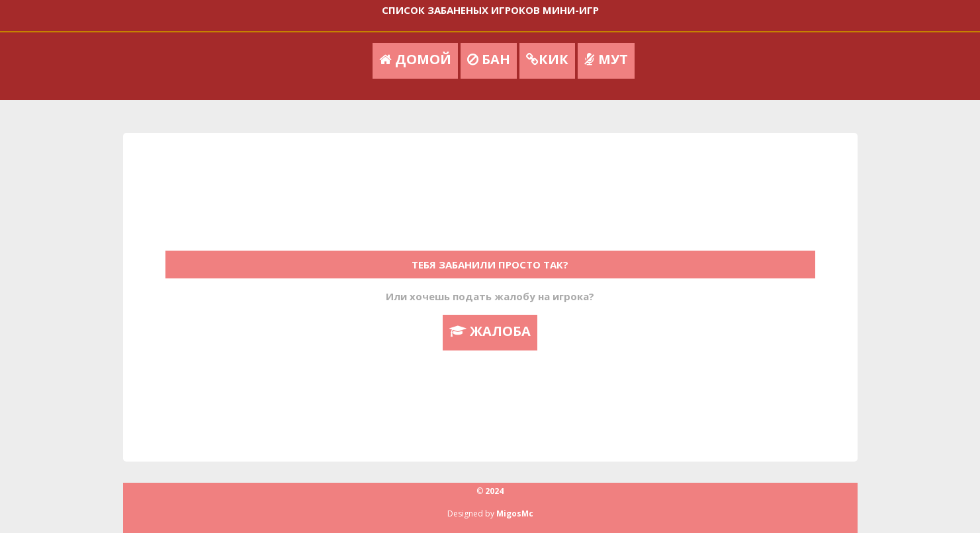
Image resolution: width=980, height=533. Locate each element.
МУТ (606, 59)
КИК (547, 59)
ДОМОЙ (415, 59)
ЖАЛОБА (490, 331)
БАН (489, 59)
